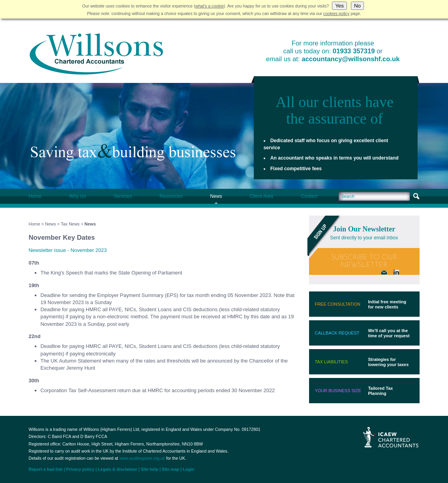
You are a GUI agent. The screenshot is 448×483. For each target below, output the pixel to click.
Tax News (70, 224)
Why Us (78, 196)
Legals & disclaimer (118, 469)
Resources (171, 196)
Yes (339, 6)
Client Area (261, 196)
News (216, 196)
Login (188, 469)
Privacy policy (80, 469)
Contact (309, 196)
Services (123, 196)
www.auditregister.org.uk (142, 458)
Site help (150, 469)
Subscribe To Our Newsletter (364, 261)
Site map (171, 469)
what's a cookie (210, 6)
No (357, 6)
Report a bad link (46, 469)
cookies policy (336, 13)
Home (35, 196)
